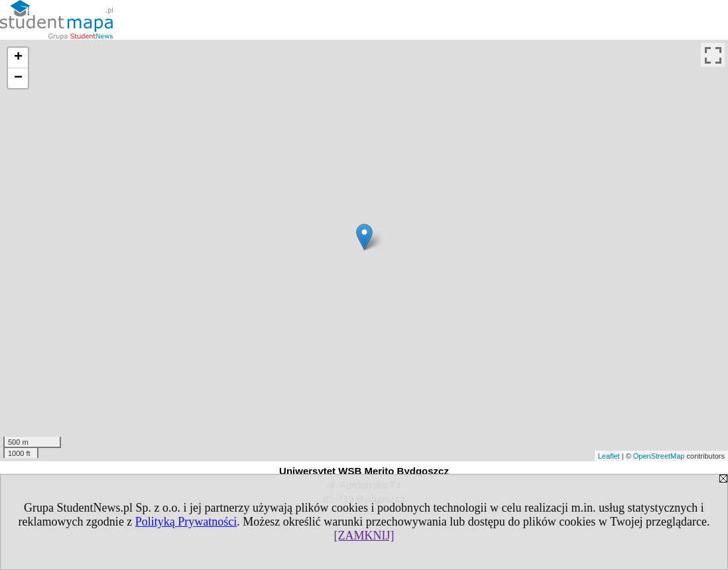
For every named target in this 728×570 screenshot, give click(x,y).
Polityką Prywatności (186, 522)
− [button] (18, 78)
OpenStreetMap (659, 456)
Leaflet (609, 456)
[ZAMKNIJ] (364, 536)
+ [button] (18, 58)
